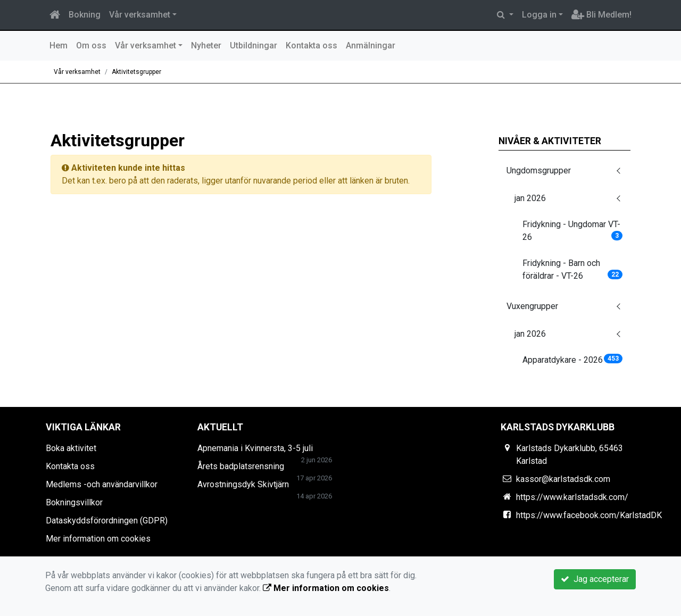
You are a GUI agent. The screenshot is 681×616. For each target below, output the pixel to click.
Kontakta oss (312, 45)
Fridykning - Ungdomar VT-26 (573, 231)
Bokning (85, 15)
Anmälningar (371, 45)
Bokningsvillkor (74, 502)
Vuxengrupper (532, 306)
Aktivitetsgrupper (136, 72)
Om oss (91, 45)
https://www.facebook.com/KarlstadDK (589, 515)
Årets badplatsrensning (241, 466)
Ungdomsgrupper (539, 170)
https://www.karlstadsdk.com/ (572, 497)
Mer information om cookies (98, 539)
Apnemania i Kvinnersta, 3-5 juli (255, 448)
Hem (59, 45)
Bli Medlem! (601, 15)
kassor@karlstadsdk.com (563, 479)
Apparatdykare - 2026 (573, 359)
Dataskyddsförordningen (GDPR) (107, 521)
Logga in (539, 15)
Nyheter (206, 45)
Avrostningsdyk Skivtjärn (243, 484)
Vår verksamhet (140, 15)
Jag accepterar (595, 579)
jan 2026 (530, 198)
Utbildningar (254, 45)
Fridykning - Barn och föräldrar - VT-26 (573, 269)
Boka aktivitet (71, 448)
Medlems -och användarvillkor (102, 484)
